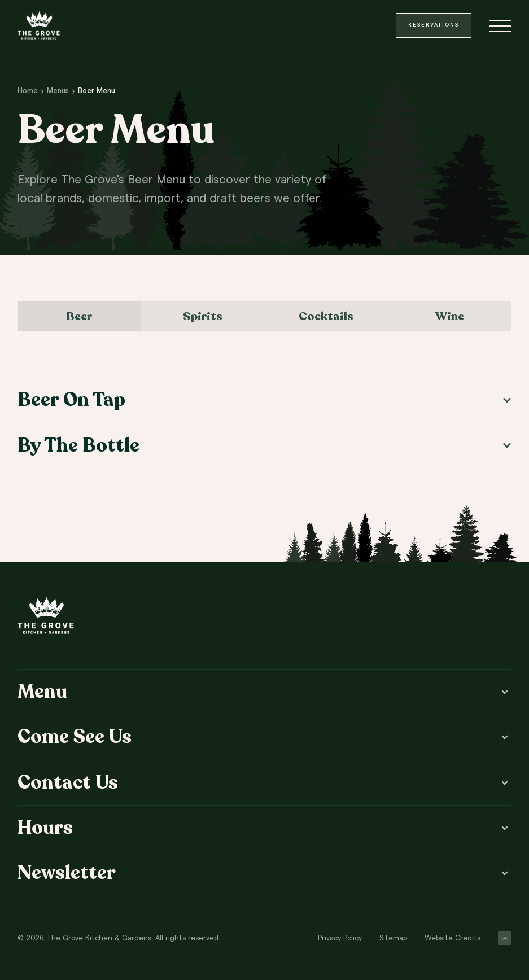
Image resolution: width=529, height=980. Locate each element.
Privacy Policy (340, 938)
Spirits (203, 316)
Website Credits (453, 938)
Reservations (434, 25)
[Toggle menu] (500, 25)
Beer (79, 316)
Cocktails (326, 316)
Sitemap (393, 938)
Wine (450, 316)
